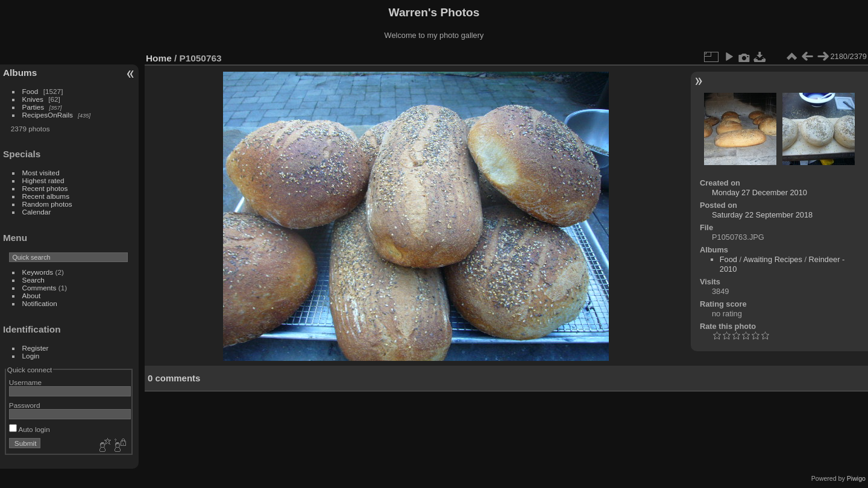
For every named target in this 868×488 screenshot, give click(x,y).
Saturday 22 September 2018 (762, 215)
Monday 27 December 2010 (759, 192)
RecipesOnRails (48, 115)
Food (30, 91)
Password (25, 405)
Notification (40, 303)
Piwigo (856, 478)
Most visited (41, 173)
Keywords (38, 272)
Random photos (47, 204)
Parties (33, 107)
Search (33, 280)
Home (159, 58)
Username (25, 382)
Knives (33, 99)
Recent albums (46, 196)
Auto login (30, 429)
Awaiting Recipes (773, 259)
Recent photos (45, 188)
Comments (39, 288)
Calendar (37, 212)
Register (36, 348)
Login (31, 356)
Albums (20, 73)
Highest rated (43, 180)
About (32, 296)
